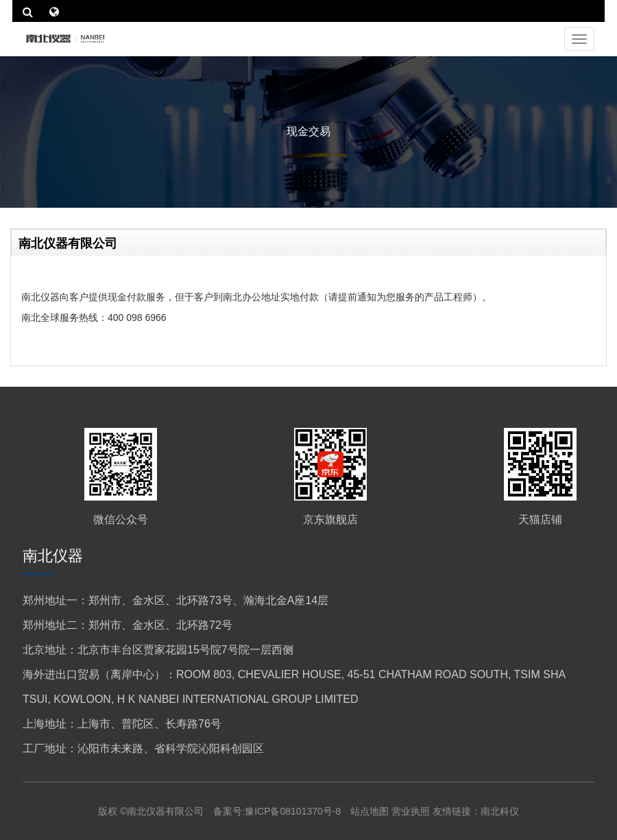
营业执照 (411, 811)
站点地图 (371, 811)
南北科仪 (500, 811)
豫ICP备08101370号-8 (293, 811)
